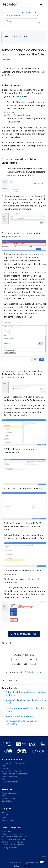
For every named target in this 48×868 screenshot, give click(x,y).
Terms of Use (7, 831)
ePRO (4, 766)
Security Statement (9, 847)
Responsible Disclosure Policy (14, 837)
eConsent (6, 768)
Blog (3, 796)
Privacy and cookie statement (14, 834)
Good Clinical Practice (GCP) (13, 839)
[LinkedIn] (10, 643)
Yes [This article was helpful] (17, 659)
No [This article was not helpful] (31, 659)
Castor (4, 13)
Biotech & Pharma (9, 776)
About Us (5, 812)
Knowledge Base (8, 801)
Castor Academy (8, 798)
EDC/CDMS (10, 15)
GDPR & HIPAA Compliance (13, 845)
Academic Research (10, 782)
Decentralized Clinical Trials (13, 771)
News (4, 817)
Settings (20, 96)
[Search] (21, 21)
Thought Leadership (10, 793)
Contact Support (8, 820)
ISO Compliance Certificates (13, 842)
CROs (4, 779)
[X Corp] (6, 643)
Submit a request (35, 672)
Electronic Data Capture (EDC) (14, 763)
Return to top (9, 680)
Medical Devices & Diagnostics (14, 774)
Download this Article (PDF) (24, 634)
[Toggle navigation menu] (41, 5)
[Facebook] (3, 643)
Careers (5, 815)
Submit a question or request (20, 716)
